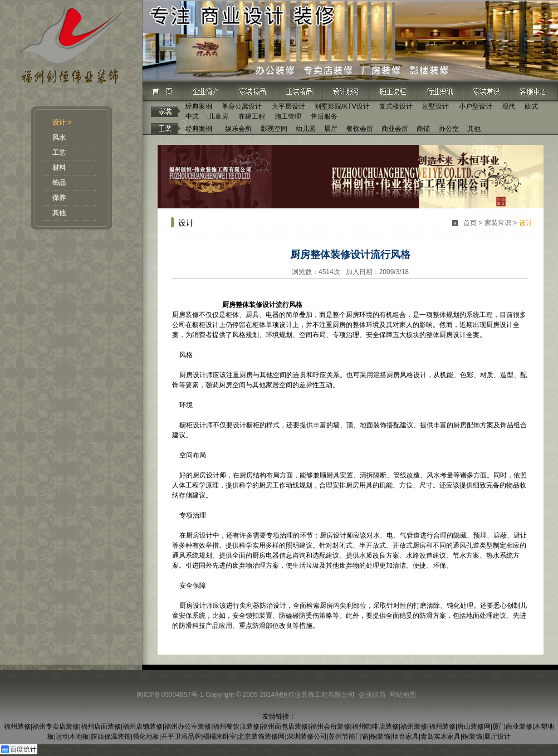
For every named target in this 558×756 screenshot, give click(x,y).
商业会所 (395, 129)
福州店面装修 (101, 726)
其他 (59, 213)
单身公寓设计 (242, 106)
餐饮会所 (360, 129)
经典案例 (199, 106)
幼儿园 (306, 129)
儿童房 (218, 116)
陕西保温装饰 (111, 737)
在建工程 (252, 116)
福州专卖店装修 (56, 726)
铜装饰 (380, 737)
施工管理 (288, 116)
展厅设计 (497, 737)
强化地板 (146, 737)
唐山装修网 (474, 726)
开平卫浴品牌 (181, 737)
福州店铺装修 (143, 726)
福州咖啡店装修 (375, 726)
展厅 (331, 129)
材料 (59, 168)
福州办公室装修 (188, 726)
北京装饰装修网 (261, 737)
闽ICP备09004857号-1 (170, 695)
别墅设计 (435, 106)
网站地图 (403, 695)
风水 (59, 138)
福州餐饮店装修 (236, 726)
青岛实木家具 (440, 737)
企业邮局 (372, 695)
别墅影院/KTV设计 (342, 106)
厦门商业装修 (512, 726)
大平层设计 (288, 106)
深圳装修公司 (307, 737)
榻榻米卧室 (219, 737)
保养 (59, 198)
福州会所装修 (330, 726)
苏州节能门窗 (349, 737)
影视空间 (274, 129)
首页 (470, 223)
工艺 (59, 153)
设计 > (62, 123)
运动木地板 (72, 737)
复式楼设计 (396, 106)
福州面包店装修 (285, 726)
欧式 (531, 106)
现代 (508, 106)
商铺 (423, 129)
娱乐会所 (238, 129)
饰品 (59, 183)
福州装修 (17, 726)
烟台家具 (405, 737)
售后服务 (324, 116)
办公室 (449, 129)
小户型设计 (476, 106)
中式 (192, 116)
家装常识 (498, 223)
